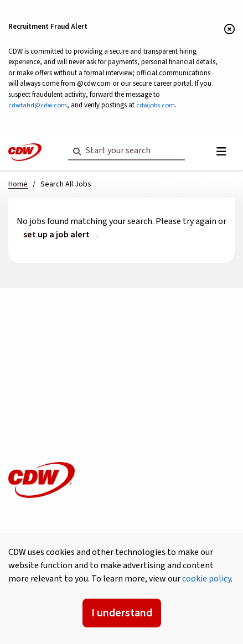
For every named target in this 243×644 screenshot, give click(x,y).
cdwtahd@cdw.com (38, 105)
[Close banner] (229, 30)
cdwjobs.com (156, 105)
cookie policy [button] (206, 579)
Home (18, 184)
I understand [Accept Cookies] (122, 613)
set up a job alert (56, 235)
